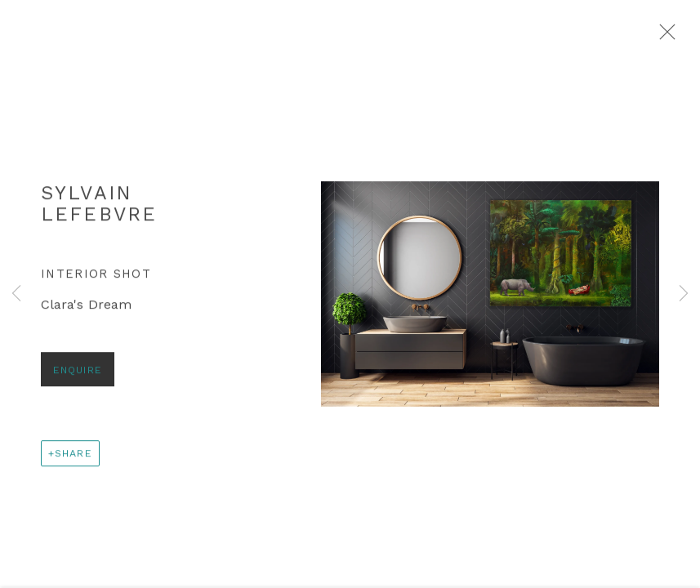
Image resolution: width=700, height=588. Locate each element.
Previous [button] (16, 294)
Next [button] (684, 294)
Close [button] (665, 37)
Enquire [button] (78, 374)
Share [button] (74, 458)
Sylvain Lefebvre (99, 207)
